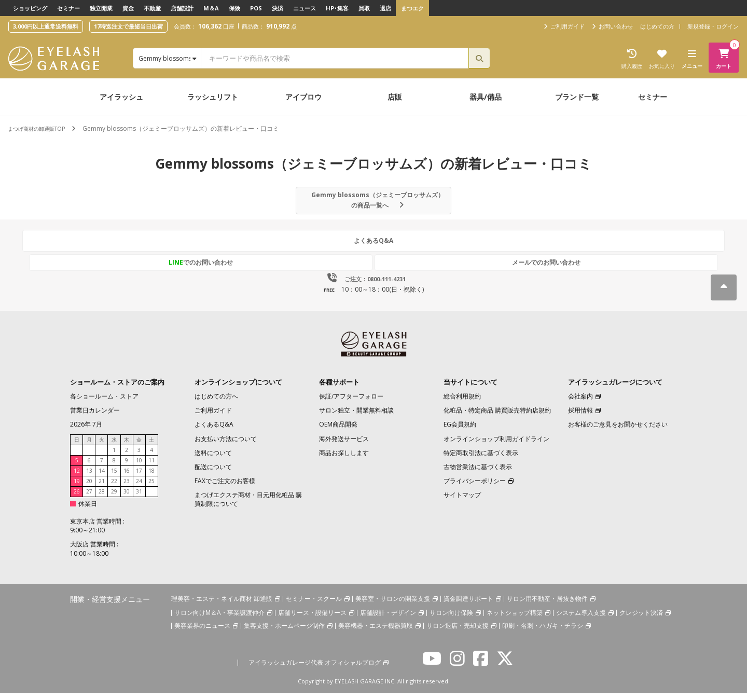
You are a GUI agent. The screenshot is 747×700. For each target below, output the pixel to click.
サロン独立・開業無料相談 (356, 417)
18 (151, 477)
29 (114, 498)
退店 (385, 8)
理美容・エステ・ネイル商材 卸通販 (222, 605)
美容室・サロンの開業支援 (393, 605)
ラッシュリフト (213, 97)
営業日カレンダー (95, 417)
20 (89, 487)
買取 (364, 8)
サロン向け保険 (451, 619)
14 (102, 477)
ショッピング (30, 8)
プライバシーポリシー (475, 488)
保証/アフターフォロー (351, 403)
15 (114, 477)
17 (139, 477)
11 (151, 466)
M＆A (211, 8)
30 (127, 498)
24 (139, 487)
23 (127, 487)
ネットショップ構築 (515, 619)
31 (139, 498)
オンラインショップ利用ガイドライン (496, 445)
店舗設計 (182, 8)
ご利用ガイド (213, 417)
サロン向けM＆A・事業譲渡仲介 (219, 619)
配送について (213, 473)
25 (151, 487)
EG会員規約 (460, 431)
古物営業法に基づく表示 (478, 473)
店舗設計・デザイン (388, 619)
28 (102, 498)
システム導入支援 (581, 619)
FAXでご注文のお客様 (225, 488)
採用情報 (580, 417)
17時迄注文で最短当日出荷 (128, 26)
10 (139, 466)
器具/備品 (486, 97)
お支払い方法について (226, 445)
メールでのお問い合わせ (422, 269)
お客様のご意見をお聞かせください (618, 431)
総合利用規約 (462, 403)
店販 (395, 97)
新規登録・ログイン (713, 26)
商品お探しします (344, 459)
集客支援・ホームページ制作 (284, 632)
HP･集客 (337, 8)
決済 (278, 8)
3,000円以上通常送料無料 (46, 26)
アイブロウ (303, 97)
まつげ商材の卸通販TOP (42, 128)
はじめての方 (657, 26)
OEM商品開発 (338, 431)
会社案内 (580, 403)
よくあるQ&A (374, 249)
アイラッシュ (121, 97)
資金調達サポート (468, 605)
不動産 (152, 8)
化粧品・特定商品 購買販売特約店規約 (497, 417)
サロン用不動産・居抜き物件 (547, 605)
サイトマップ (462, 502)
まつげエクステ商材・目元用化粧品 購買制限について (248, 506)
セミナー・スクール (314, 605)
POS (256, 8)
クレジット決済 (641, 619)
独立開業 (101, 8)
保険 (234, 8)
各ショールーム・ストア (104, 403)
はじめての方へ (216, 403)
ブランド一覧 (577, 97)
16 (127, 477)
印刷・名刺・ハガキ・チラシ (543, 632)
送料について (213, 459)
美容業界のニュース (202, 632)
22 (114, 487)
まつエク (412, 8)
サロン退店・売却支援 (458, 632)
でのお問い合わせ (325, 269)
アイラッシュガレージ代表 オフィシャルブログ (315, 669)
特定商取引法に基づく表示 (481, 459)
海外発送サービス (344, 445)
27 (89, 498)
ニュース (305, 8)
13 (89, 477)
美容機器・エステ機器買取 (376, 632)
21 (102, 487)
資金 (128, 8)
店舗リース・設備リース (312, 619)
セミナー (68, 8)
